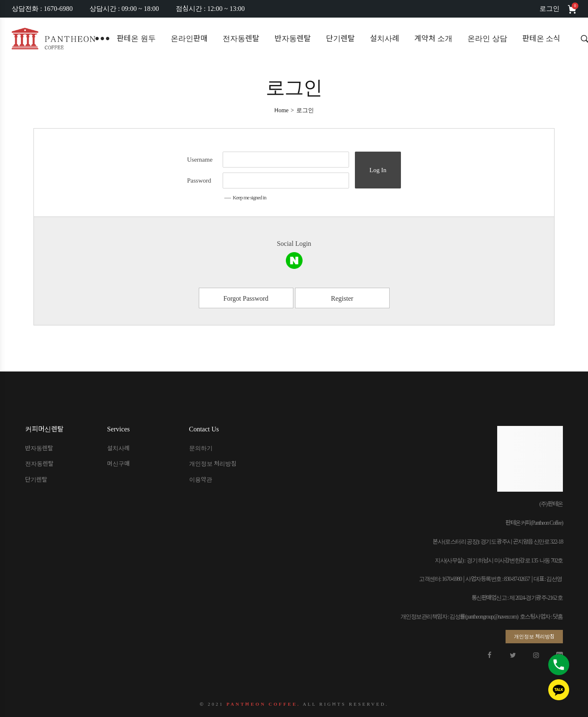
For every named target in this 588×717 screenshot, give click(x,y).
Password (199, 181)
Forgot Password (246, 298)
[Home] (281, 110)
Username (200, 160)
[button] (534, 637)
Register (342, 298)
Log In (378, 170)
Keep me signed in (245, 197)
